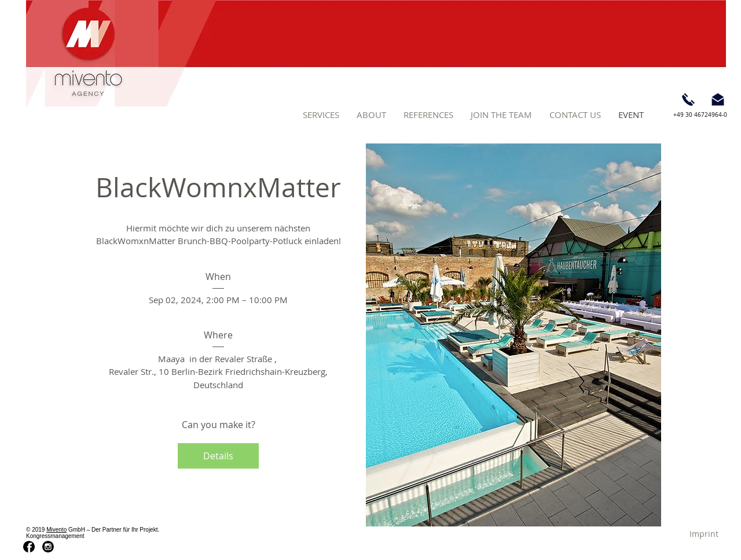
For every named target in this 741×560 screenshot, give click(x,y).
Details (218, 456)
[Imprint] (704, 534)
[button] (321, 115)
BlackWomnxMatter (218, 187)
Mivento (56, 530)
